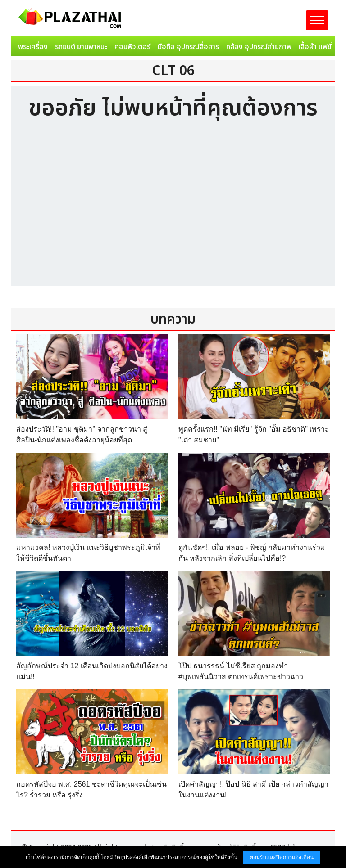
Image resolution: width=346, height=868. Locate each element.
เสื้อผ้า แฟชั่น (317, 47)
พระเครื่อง (33, 47)
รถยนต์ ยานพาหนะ (81, 47)
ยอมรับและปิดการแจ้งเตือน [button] (282, 857)
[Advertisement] (173, 209)
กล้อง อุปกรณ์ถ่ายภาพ (259, 47)
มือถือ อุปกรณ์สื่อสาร (188, 47)
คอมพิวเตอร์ (132, 47)
